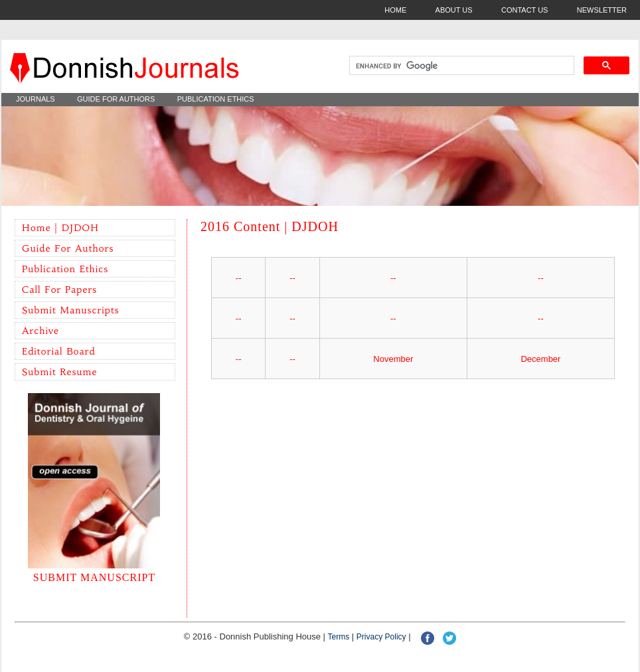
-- (239, 278)
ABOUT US (454, 10)
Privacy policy (381, 637)
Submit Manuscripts (70, 310)
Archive (40, 331)
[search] (460, 66)
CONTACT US (525, 10)
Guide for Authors (68, 248)
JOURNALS (36, 99)
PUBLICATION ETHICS (216, 99)
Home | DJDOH (60, 228)
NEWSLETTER (602, 10)
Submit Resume (59, 372)
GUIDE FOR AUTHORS (116, 99)
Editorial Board (59, 351)
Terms (339, 637)
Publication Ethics (65, 269)
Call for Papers (59, 290)
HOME (395, 10)
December (540, 359)
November (393, 359)
